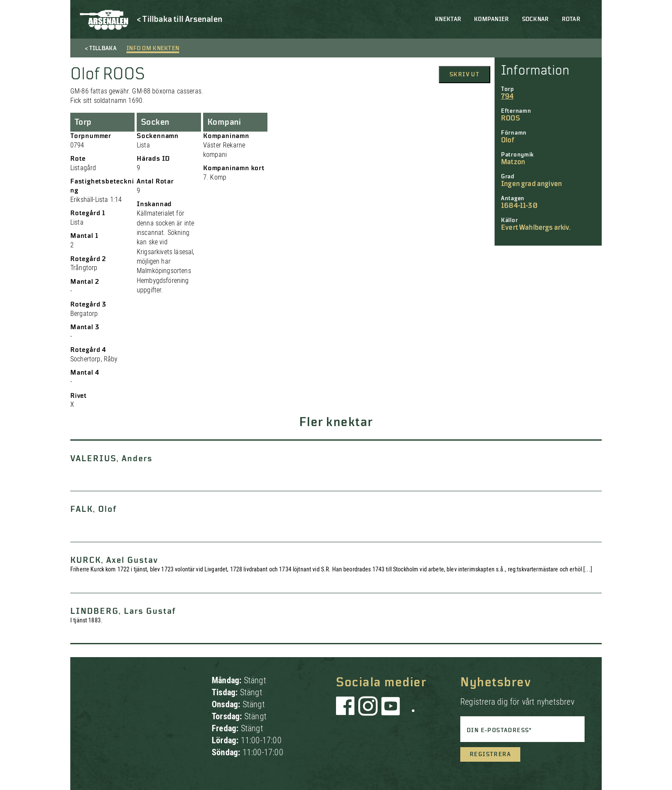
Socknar (535, 19)
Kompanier (492, 19)
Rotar (571, 19)
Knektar (448, 19)
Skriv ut (465, 75)
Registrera (490, 754)
